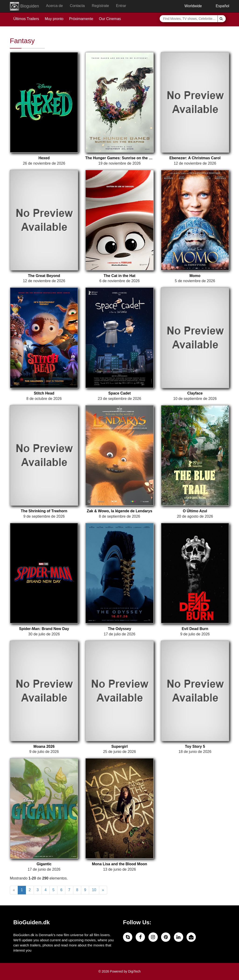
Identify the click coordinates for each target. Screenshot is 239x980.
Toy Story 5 (195, 746)
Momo (195, 276)
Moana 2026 (44, 746)
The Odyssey (119, 629)
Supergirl (119, 746)
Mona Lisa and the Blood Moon (119, 864)
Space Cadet (119, 393)
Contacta (77, 6)
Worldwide (190, 6)
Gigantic (44, 864)
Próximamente (81, 19)
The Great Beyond (44, 276)
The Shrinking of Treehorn (44, 511)
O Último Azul (195, 511)
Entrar (121, 6)
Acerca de (54, 6)
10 (94, 890)
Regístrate (100, 6)
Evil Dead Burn (195, 629)
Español (219, 6)
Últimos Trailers (26, 19)
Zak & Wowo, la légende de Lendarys (120, 511)
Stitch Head (44, 393)
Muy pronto (54, 19)
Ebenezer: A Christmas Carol (195, 158)
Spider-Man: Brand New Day (44, 629)
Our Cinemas (110, 19)
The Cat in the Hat (119, 276)
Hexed (44, 158)
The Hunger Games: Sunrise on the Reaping (119, 158)
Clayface (195, 393)
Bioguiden (24, 6)
